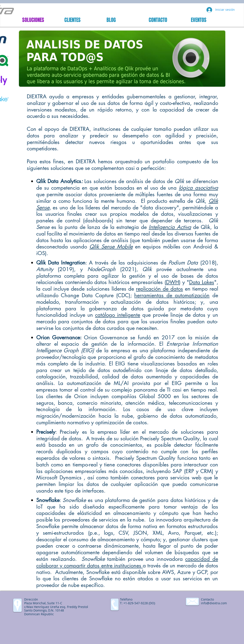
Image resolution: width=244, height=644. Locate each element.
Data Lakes (202, 282)
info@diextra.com (214, 603)
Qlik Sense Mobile (111, 247)
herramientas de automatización (172, 295)
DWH (173, 282)
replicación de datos (159, 289)
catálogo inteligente (118, 315)
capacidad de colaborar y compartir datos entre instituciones (127, 562)
